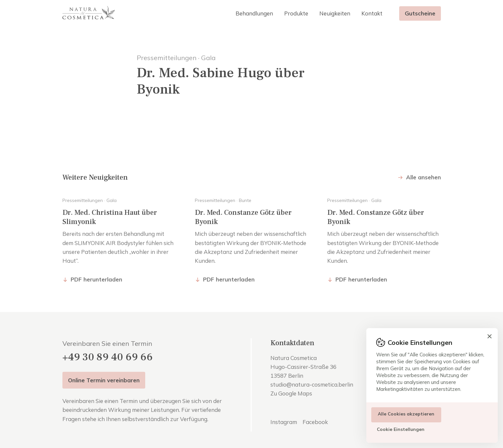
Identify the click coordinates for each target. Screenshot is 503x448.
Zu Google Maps (291, 393)
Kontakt (372, 13)
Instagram (284, 422)
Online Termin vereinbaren (104, 380)
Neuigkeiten (335, 13)
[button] (254, 13)
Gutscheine (420, 13)
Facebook (315, 422)
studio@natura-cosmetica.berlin (312, 384)
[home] (89, 13)
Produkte (296, 13)
